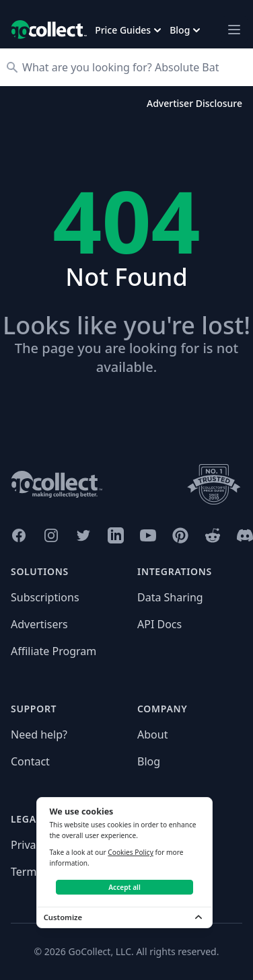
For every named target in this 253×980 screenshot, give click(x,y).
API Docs (159, 624)
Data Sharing (170, 597)
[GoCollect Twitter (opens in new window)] (83, 535)
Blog (149, 761)
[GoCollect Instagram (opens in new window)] (51, 535)
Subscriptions (45, 597)
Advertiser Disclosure (194, 103)
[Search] (133, 67)
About (152, 734)
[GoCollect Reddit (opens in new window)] (213, 535)
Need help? (39, 734)
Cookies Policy (131, 852)
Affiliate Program (53, 651)
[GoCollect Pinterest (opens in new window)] (180, 535)
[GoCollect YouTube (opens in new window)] (148, 535)
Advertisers (39, 624)
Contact (30, 761)
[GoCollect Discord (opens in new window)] (245, 535)
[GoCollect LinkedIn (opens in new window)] (116, 535)
